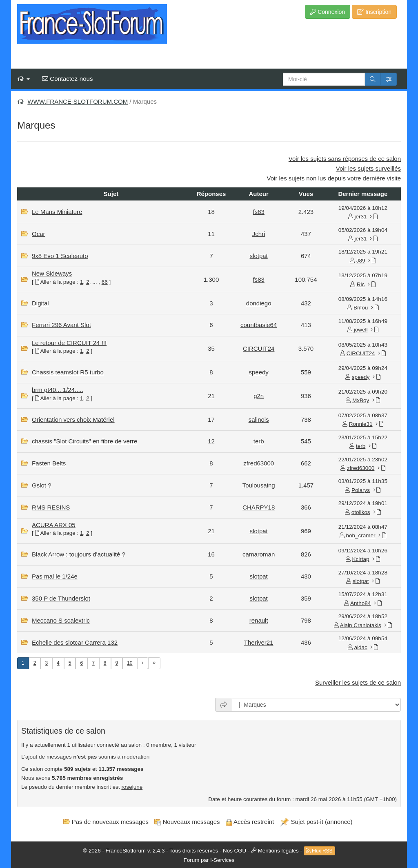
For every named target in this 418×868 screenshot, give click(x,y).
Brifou (361, 308)
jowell (361, 330)
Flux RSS (319, 851)
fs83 (258, 212)
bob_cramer (361, 535)
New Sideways (52, 273)
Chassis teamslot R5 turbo (68, 372)
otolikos (361, 512)
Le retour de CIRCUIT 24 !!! (69, 343)
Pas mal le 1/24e (55, 576)
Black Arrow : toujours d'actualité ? (79, 554)
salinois (259, 420)
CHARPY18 (259, 507)
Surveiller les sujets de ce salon (358, 682)
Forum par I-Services (209, 860)
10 (130, 663)
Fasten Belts (49, 463)
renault (259, 620)
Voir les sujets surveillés (368, 168)
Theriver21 (259, 642)
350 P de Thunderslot (61, 598)
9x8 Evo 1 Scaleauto (60, 256)
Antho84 (360, 603)
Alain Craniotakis (361, 625)
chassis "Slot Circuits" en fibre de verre (84, 441)
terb (259, 441)
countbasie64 (259, 325)
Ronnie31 (361, 424)
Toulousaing (259, 485)
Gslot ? (42, 485)
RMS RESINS (51, 507)
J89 (361, 261)
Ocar (39, 234)
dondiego (259, 303)
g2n (259, 396)
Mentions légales (278, 850)
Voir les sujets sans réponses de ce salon (345, 159)
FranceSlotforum (126, 850)
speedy (258, 372)
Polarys (361, 490)
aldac (360, 647)
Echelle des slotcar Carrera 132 (75, 642)
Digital (40, 303)
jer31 (361, 217)
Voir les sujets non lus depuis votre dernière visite (334, 178)
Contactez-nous (67, 79)
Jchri (259, 234)
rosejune (132, 787)
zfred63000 (259, 463)
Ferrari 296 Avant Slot (61, 325)
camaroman (259, 554)
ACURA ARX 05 (54, 525)
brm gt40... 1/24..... (58, 390)
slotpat (259, 256)
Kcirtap (361, 559)
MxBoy (361, 400)
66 (105, 282)
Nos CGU (235, 850)
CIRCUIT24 (259, 348)
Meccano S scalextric (61, 620)
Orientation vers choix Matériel (73, 420)
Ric (361, 284)
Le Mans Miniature (57, 212)
